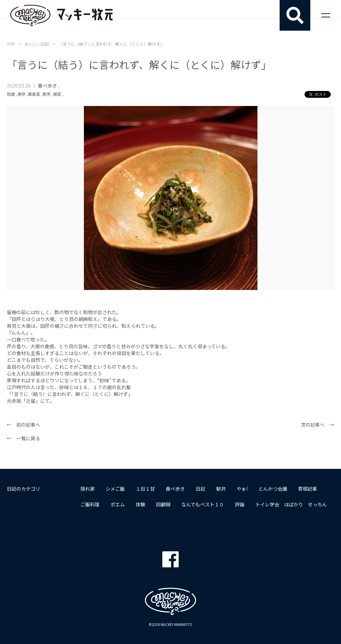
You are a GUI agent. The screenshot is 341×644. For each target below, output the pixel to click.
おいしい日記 (37, 44)
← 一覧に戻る (24, 438)
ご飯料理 (90, 504)
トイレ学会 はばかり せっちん (291, 504)
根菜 (57, 94)
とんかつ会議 (273, 489)
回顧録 (163, 504)
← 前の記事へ (24, 425)
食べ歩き (47, 86)
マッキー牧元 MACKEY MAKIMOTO (61, 15)
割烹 (47, 94)
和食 (11, 94)
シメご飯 (115, 489)
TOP (11, 44)
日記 (201, 489)
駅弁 (221, 489)
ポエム (118, 504)
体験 (140, 504)
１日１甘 (145, 489)
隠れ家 (88, 489)
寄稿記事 (308, 489)
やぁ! (242, 489)
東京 (21, 94)
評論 (240, 504)
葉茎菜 (34, 94)
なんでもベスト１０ (203, 504)
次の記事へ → (317, 425)
